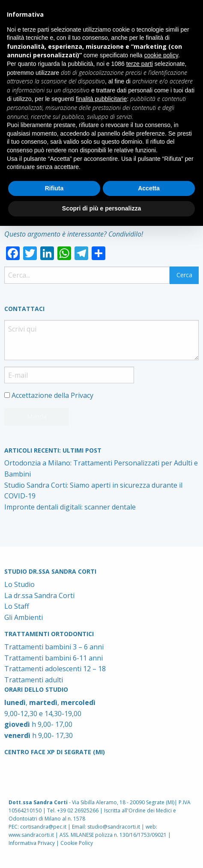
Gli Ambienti (24, 617)
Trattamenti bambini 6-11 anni (54, 658)
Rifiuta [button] (54, 188)
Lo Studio (19, 584)
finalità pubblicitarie (101, 99)
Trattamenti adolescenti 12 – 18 (55, 669)
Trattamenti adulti (34, 680)
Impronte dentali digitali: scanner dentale (70, 507)
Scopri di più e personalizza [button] (101, 208)
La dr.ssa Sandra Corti (39, 595)
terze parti (140, 64)
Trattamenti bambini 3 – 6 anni (54, 647)
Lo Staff (17, 606)
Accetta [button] (149, 188)
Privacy (82, 395)
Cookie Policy (77, 843)
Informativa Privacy (32, 843)
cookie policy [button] (161, 55)
